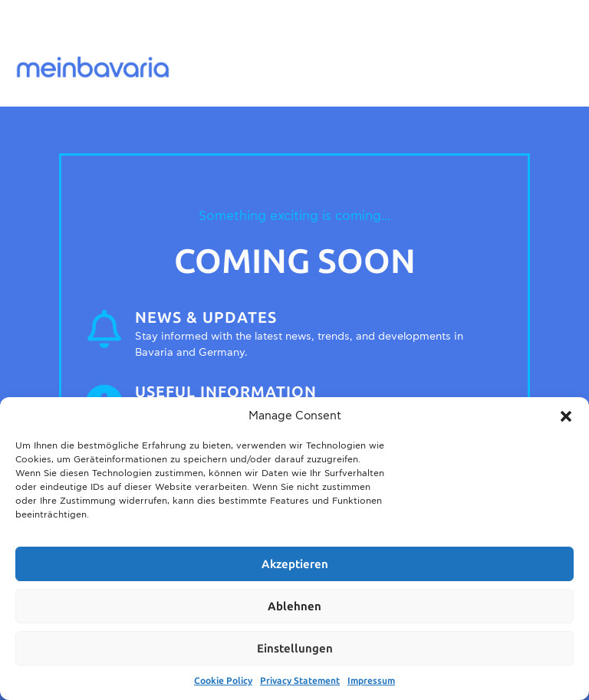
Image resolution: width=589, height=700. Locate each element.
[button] (566, 416)
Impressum (371, 681)
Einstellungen (295, 649)
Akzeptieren (295, 564)
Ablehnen (294, 606)
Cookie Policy (223, 681)
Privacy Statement (300, 681)
